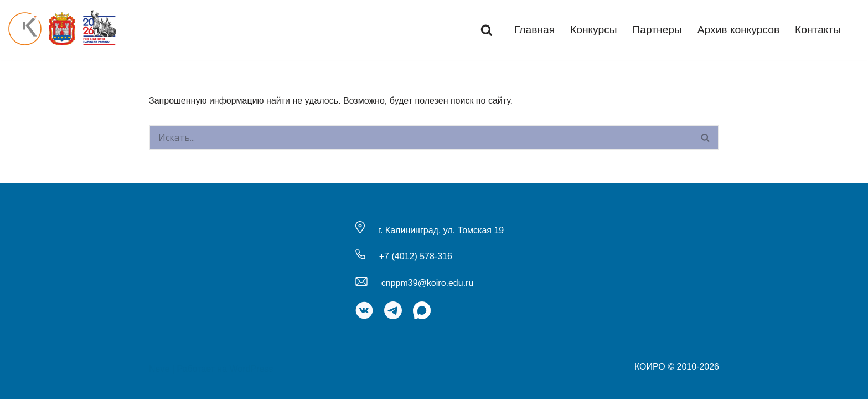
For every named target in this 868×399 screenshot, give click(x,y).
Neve (159, 369)
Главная (534, 30)
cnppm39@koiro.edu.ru (428, 283)
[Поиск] (487, 30)
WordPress (252, 369)
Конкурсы (594, 30)
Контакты (818, 30)
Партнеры (657, 30)
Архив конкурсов (738, 30)
